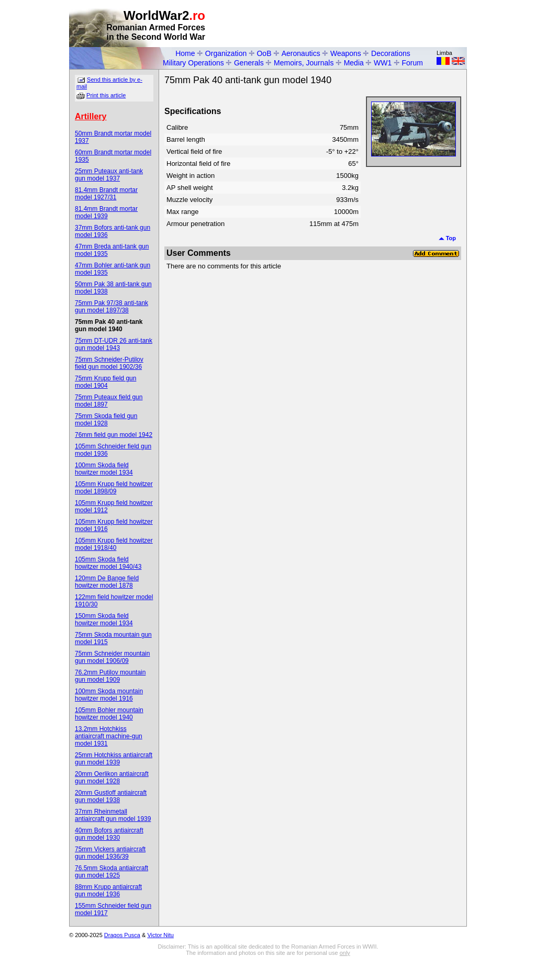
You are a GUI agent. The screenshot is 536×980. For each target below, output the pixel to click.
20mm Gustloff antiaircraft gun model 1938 (111, 796)
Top (447, 238)
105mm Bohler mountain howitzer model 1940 (109, 714)
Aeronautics (301, 53)
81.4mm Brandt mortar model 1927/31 (106, 194)
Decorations (391, 53)
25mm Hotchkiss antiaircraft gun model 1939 (114, 759)
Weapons (346, 53)
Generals (249, 63)
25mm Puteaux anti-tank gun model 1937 (109, 175)
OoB (264, 53)
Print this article (106, 95)
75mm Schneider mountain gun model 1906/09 (112, 657)
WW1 (383, 63)
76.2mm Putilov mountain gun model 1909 (110, 676)
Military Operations (193, 63)
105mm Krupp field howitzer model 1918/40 (114, 544)
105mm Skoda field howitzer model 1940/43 (108, 563)
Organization (226, 53)
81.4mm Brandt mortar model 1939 (106, 212)
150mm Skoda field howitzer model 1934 (104, 619)
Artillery (91, 116)
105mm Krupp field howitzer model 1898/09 (114, 488)
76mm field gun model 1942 (114, 435)
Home (185, 53)
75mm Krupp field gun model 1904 (105, 382)
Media (354, 63)
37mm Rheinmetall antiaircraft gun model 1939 (113, 815)
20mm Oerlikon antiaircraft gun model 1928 (112, 778)
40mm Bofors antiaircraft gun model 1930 (109, 834)
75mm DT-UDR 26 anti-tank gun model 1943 (114, 344)
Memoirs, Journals (304, 63)
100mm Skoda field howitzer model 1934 (104, 469)
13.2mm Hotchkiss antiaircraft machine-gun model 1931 (109, 736)
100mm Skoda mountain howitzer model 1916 (109, 695)
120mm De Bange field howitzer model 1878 (107, 582)
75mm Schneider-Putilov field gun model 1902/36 (109, 363)
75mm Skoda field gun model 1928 (106, 420)
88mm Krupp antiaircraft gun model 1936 (108, 891)
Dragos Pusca (122, 935)
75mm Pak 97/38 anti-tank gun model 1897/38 (111, 307)
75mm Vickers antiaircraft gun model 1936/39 (110, 853)
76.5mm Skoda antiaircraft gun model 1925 (111, 872)
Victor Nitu (160, 935)
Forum (412, 63)
